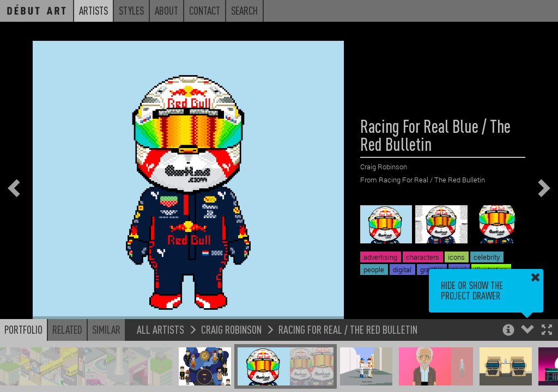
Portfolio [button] (23, 329)
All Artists (160, 329)
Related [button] (67, 329)
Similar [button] (106, 329)
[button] (547, 331)
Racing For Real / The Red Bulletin (348, 329)
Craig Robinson (231, 329)
